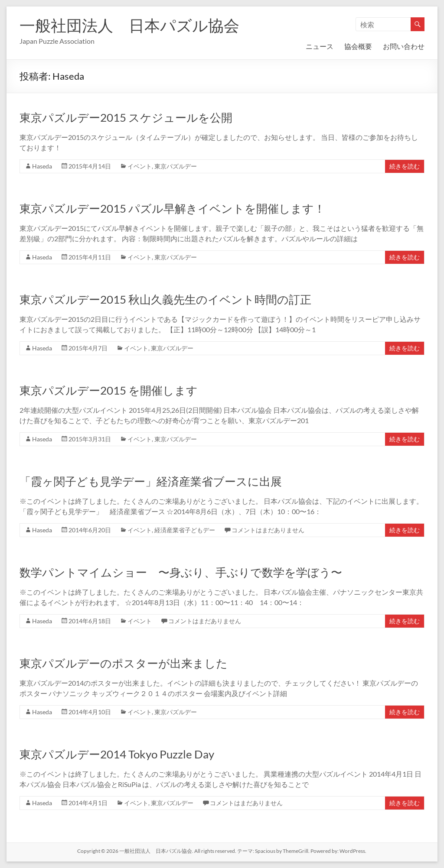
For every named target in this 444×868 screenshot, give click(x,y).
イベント (140, 166)
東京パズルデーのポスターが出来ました (124, 663)
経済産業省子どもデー (185, 530)
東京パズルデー (176, 166)
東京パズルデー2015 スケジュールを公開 (126, 117)
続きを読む (405, 166)
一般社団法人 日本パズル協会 (129, 25)
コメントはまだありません (268, 530)
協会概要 (358, 46)
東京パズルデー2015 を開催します (109, 390)
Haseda (42, 166)
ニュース (320, 46)
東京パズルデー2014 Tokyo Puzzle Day (117, 754)
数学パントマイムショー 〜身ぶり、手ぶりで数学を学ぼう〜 (181, 572)
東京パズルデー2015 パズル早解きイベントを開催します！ (172, 208)
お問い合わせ (404, 46)
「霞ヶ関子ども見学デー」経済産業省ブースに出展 (151, 481)
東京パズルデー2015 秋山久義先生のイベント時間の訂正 (165, 299)
